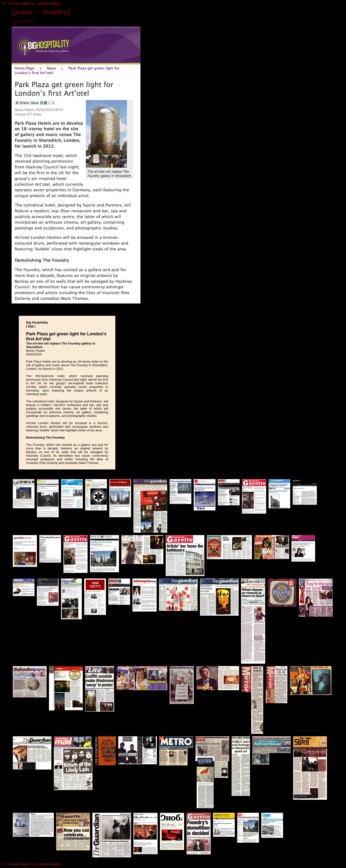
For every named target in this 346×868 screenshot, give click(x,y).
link (31, 326)
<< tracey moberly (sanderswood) (31, 4)
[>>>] (30, 22)
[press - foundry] (41, 13)
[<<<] (16, 22)
